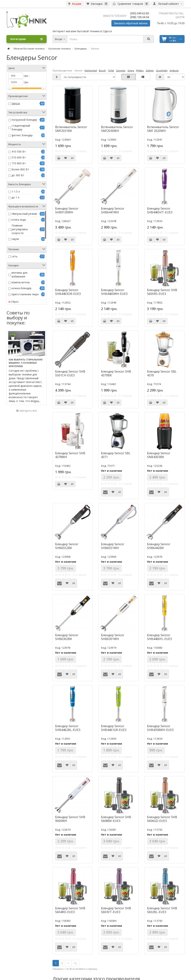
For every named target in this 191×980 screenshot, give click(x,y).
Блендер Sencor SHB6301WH (113, 637)
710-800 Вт (19, 163)
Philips (140, 71)
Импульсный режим (24, 214)
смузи (15, 239)
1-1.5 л (16, 192)
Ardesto (174, 71)
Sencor (16, 103)
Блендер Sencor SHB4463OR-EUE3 (68, 292)
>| (75, 963)
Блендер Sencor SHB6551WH (113, 546)
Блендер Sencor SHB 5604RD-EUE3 (70, 910)
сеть (14, 256)
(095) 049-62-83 (140, 13)
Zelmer (150, 71)
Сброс (14, 302)
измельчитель (21, 282)
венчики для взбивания (19, 275)
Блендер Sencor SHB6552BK (67, 546)
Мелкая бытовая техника (29, 49)
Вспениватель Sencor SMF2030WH (117, 129)
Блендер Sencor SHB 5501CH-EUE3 (70, 373)
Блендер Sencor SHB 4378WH (70, 455)
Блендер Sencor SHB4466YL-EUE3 (159, 637)
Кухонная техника (60, 49)
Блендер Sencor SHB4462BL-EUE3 (68, 728)
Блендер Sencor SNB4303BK (159, 455)
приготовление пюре (25, 294)
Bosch (102, 71)
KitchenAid (91, 71)
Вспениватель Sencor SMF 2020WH (163, 129)
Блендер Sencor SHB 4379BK (116, 373)
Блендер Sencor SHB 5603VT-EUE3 (116, 910)
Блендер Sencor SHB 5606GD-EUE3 (162, 819)
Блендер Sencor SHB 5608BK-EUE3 (116, 819)
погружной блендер (24, 120)
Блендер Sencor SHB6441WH (113, 210)
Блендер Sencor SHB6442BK (159, 546)
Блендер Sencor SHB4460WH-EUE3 (114, 292)
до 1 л (15, 197)
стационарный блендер (21, 127)
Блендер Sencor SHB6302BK (67, 637)
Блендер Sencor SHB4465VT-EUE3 (160, 210)
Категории (27, 39)
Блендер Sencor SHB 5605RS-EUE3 (162, 292)
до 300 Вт (18, 175)
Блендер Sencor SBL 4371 (116, 455)
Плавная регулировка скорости (20, 229)
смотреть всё (27, 411)
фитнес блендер (22, 135)
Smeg (131, 71)
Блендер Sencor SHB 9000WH (70, 819)
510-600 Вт (19, 157)
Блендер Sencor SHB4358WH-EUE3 (160, 728)
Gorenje (121, 71)
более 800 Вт (20, 169)
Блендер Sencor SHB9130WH (67, 210)
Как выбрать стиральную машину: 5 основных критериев (26, 363)
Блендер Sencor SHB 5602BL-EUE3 (162, 910)
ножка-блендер (22, 288)
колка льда (19, 220)
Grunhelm (162, 71)
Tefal (111, 71)
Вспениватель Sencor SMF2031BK (71, 129)
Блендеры (81, 49)
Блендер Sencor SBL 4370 (162, 373)
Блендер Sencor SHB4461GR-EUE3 (114, 728)
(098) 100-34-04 (140, 17)
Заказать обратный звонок (131, 23)
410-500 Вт (19, 152)
